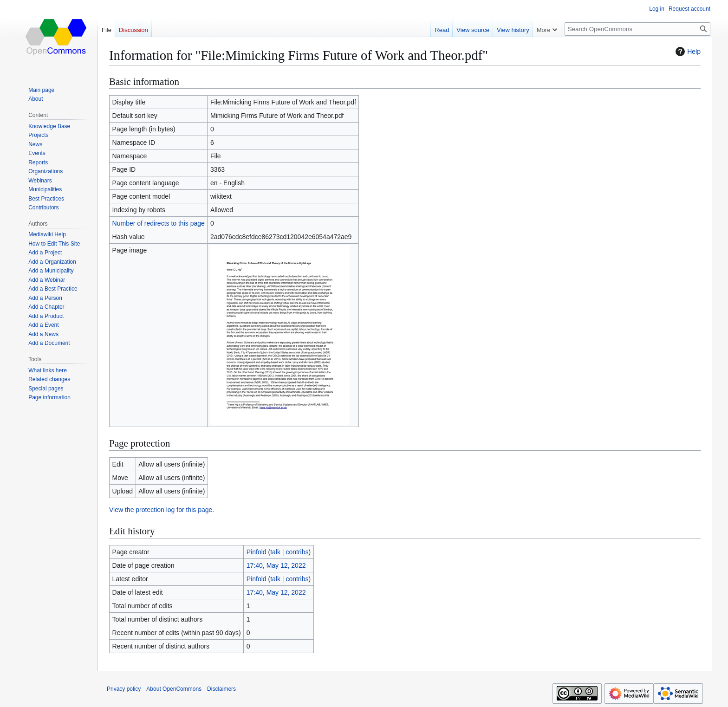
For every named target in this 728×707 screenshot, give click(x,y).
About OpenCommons (174, 689)
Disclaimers (221, 689)
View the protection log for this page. (162, 510)
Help (687, 52)
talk (275, 552)
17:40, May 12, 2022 (276, 565)
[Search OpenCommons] (637, 29)
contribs (297, 552)
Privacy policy (124, 689)
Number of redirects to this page (159, 223)
